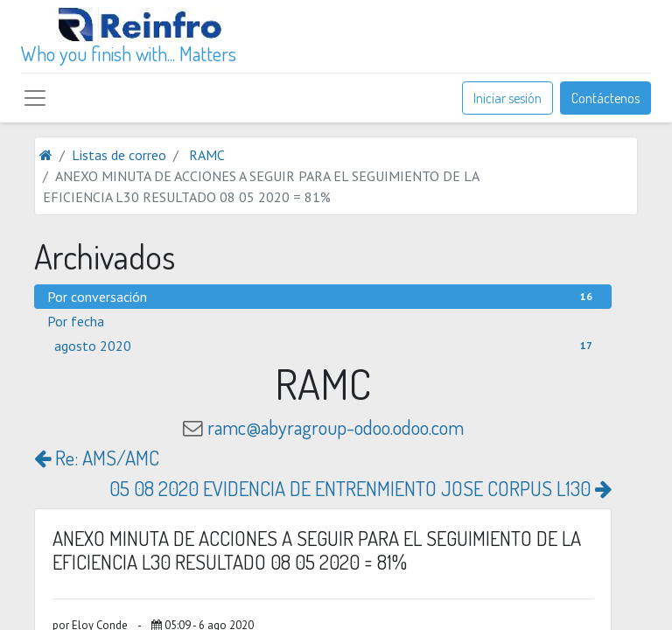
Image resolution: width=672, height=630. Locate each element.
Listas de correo (119, 155)
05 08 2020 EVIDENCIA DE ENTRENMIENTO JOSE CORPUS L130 (360, 488)
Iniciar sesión (507, 98)
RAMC (207, 155)
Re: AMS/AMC (97, 458)
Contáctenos (605, 98)
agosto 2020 (326, 346)
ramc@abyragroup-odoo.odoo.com (336, 427)
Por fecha (76, 321)
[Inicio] (46, 155)
